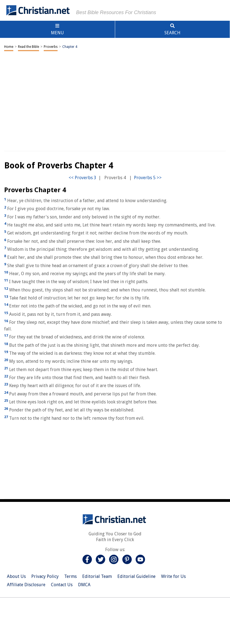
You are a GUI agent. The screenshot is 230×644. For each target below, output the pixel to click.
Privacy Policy (45, 576)
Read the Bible (29, 47)
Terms (70, 576)
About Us (16, 576)
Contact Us (62, 585)
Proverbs (51, 47)
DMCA (84, 585)
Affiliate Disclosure (26, 585)
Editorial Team (97, 576)
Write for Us (173, 576)
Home (9, 47)
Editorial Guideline (136, 576)
